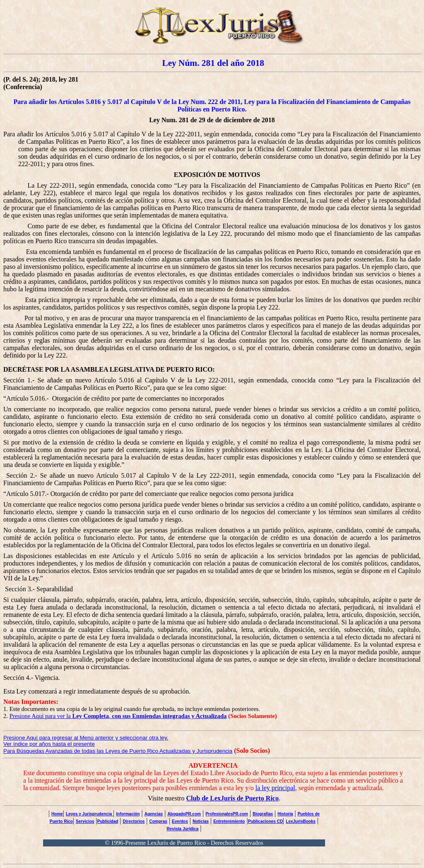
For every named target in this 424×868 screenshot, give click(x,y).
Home (57, 814)
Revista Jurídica (183, 829)
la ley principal (275, 788)
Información (128, 814)
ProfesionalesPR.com (227, 814)
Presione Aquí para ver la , (118, 716)
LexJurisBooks (301, 821)
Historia (285, 814)
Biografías (263, 814)
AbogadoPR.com (184, 814)
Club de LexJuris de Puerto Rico (232, 798)
